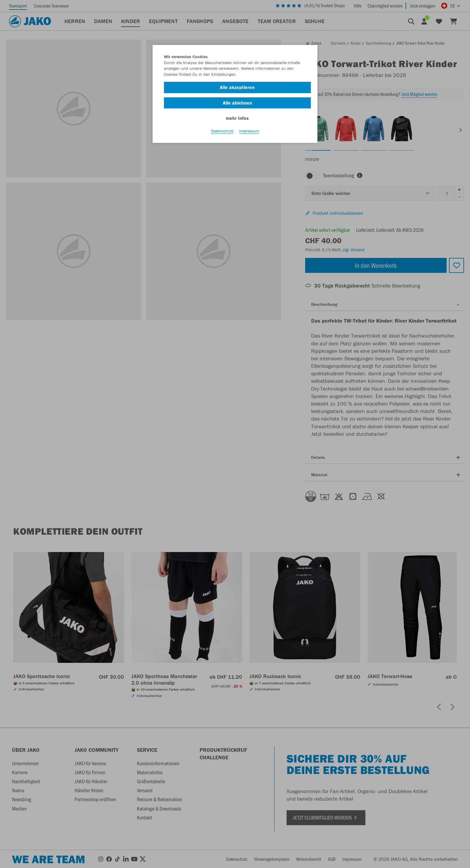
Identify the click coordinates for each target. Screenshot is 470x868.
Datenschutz (222, 132)
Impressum (249, 132)
